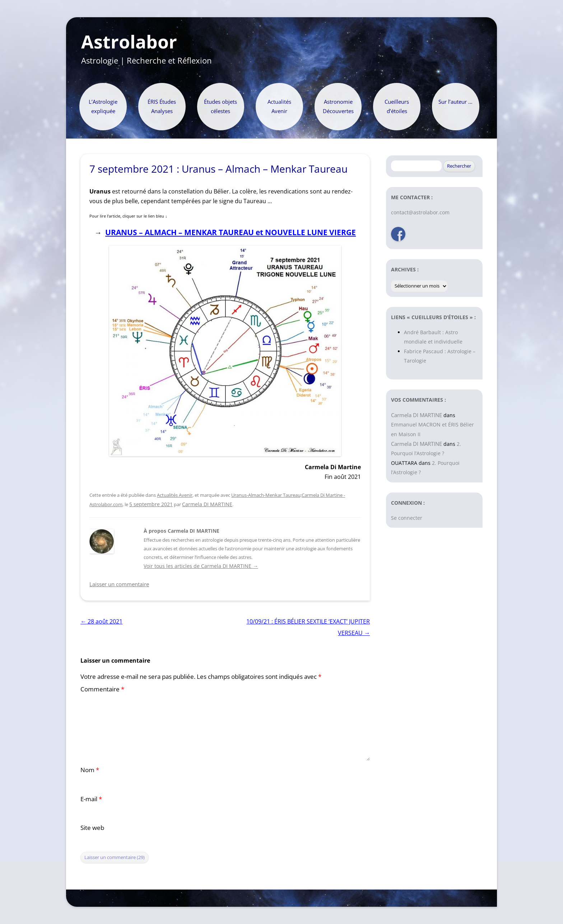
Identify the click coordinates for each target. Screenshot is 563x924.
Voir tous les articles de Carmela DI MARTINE (201, 566)
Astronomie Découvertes (338, 106)
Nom (90, 770)
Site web (92, 828)
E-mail (91, 799)
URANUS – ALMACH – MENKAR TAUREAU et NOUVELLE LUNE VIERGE (231, 232)
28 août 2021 (101, 621)
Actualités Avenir (279, 106)
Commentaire (102, 689)
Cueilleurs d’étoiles (397, 106)
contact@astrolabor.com (420, 212)
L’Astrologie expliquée (103, 106)
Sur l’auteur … (455, 102)
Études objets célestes (220, 106)
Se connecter (407, 518)
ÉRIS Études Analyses (162, 106)
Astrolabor (129, 42)
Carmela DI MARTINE (207, 504)
